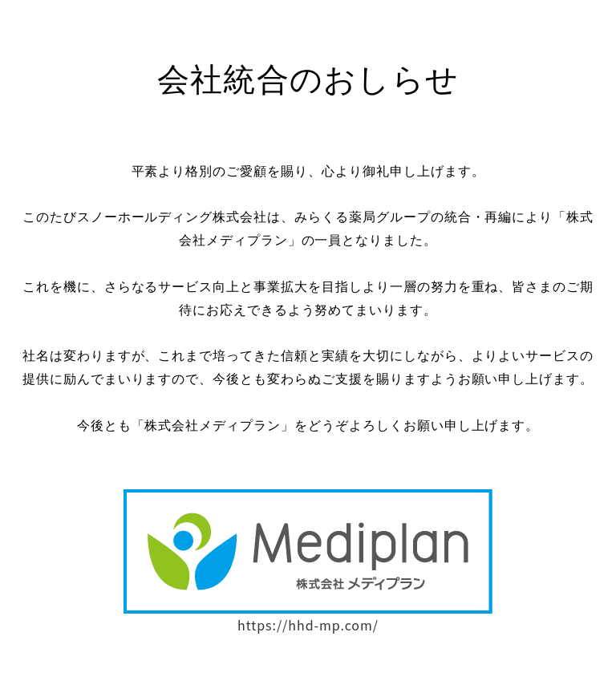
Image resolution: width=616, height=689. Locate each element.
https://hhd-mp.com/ (308, 626)
